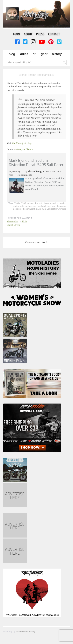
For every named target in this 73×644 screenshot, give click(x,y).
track (38, 209)
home (33, 75)
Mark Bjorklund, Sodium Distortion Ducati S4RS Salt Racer (36, 162)
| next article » (45, 75)
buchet (38, 203)
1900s (17, 203)
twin (44, 209)
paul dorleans (44, 206)
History (57, 54)
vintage (63, 209)
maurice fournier (58, 203)
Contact (54, 34)
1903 (23, 203)
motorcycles (31, 206)
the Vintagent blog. (22, 143)
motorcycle (19, 206)
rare (54, 206)
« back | (24, 75)
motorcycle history (23, 149)
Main (17, 34)
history (46, 203)
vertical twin (52, 209)
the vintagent (29, 209)
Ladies (24, 54)
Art (34, 54)
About (28, 34)
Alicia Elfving (35, 171)
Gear (44, 54)
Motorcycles (13, 221)
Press (40, 34)
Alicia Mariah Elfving (25, 631)
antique (31, 203)
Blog (12, 54)
